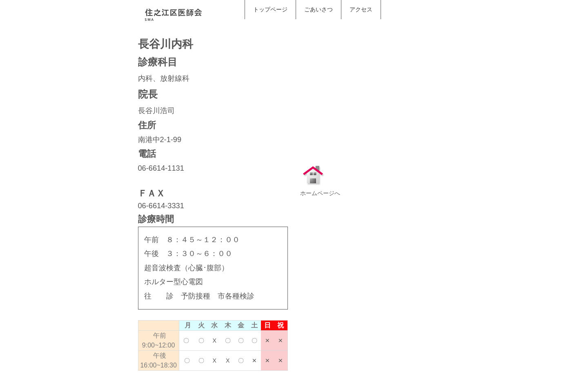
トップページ (270, 9)
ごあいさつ (318, 9)
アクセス (361, 9)
